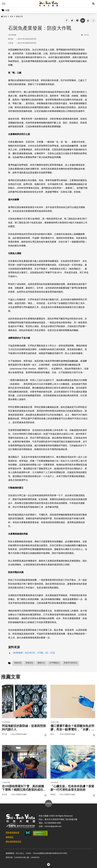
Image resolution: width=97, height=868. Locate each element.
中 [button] (83, 21)
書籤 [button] (93, 20)
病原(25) (18, 663)
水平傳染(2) (54, 663)
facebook (67, 21)
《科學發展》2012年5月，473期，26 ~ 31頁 (33, 653)
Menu (4, 4)
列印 (88, 20)
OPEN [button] (48, 803)
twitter (72, 21)
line (77, 21)
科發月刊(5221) (71, 663)
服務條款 (10, 837)
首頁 (4, 16)
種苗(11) (41, 663)
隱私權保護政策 (13, 833)
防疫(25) (29, 663)
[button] (93, 4)
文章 (11, 16)
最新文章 (19, 16)
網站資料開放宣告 (13, 842)
